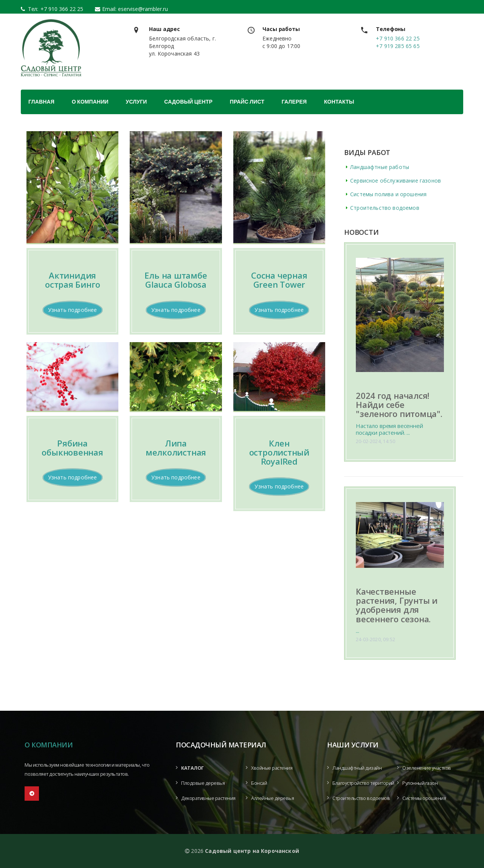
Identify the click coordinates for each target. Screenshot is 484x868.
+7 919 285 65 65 (398, 46)
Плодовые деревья (203, 783)
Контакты (339, 102)
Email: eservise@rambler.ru (135, 9)
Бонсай (259, 783)
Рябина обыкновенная (72, 448)
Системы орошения (424, 798)
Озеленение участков (427, 768)
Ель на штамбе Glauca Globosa (176, 280)
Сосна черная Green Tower (279, 280)
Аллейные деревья (272, 798)
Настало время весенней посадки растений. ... (389, 429)
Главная (41, 102)
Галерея (294, 102)
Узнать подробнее (73, 310)
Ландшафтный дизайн (357, 768)
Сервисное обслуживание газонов (396, 181)
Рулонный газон (420, 783)
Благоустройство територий (363, 783)
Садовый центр (188, 102)
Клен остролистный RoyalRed (279, 452)
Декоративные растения (208, 798)
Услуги (137, 102)
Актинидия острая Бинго (72, 280)
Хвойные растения (272, 768)
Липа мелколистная (176, 448)
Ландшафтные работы (380, 167)
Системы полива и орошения (388, 194)
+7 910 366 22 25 (60, 9)
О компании (90, 102)
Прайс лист (247, 102)
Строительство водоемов (385, 208)
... (358, 631)
